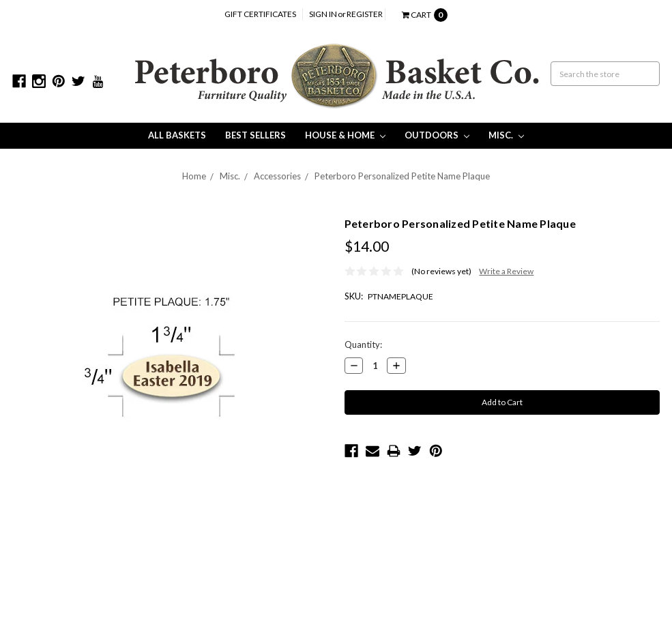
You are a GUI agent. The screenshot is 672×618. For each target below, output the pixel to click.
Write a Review (506, 271)
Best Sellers (255, 135)
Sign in (323, 14)
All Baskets (177, 135)
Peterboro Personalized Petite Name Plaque (402, 176)
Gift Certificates (260, 14)
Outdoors (437, 135)
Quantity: (363, 344)
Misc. (506, 135)
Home (194, 176)
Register (365, 14)
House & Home (345, 135)
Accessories (277, 176)
